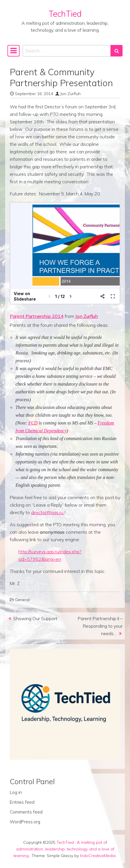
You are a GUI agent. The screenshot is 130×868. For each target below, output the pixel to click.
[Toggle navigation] (13, 51)
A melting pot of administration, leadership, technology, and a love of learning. (64, 849)
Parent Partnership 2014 (37, 316)
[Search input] (67, 51)
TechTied (65, 14)
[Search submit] (117, 51)
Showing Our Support (35, 618)
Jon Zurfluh (70, 94)
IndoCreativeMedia (98, 856)
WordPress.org (25, 822)
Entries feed (22, 802)
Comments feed (26, 812)
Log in (16, 792)
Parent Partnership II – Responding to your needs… (100, 626)
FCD (33, 423)
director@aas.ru (48, 512)
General (22, 600)
